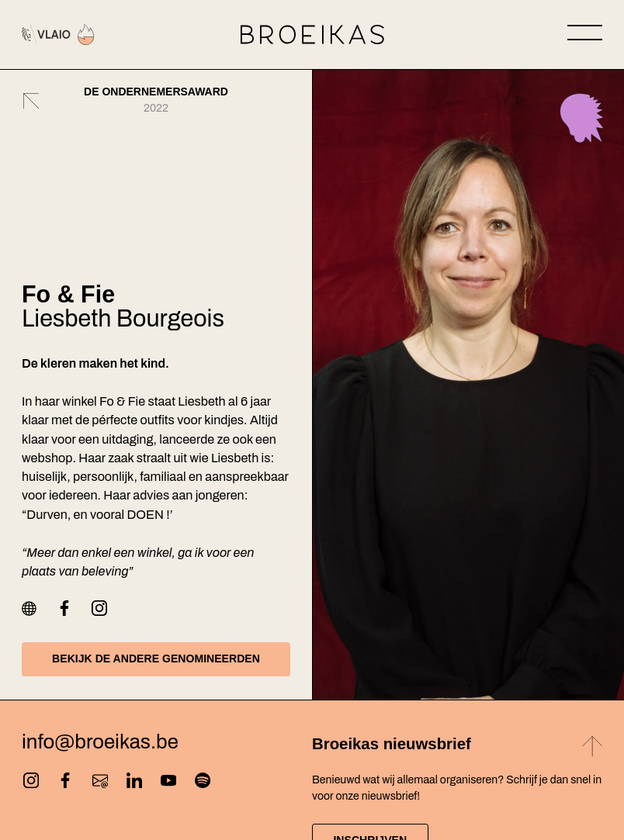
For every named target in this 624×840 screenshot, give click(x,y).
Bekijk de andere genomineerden (156, 659)
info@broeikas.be (100, 742)
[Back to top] (592, 749)
